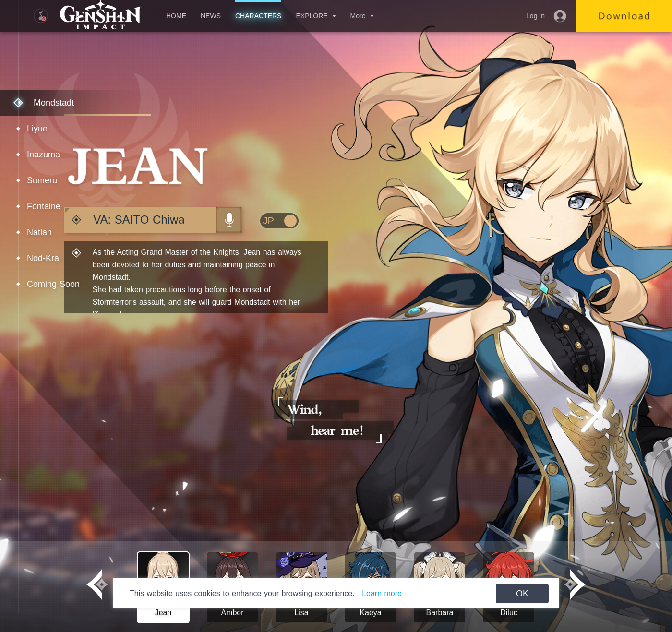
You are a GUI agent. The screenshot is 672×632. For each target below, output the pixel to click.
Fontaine (44, 206)
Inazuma (43, 155)
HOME (176, 16)
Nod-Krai (44, 258)
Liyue (37, 129)
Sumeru (42, 180)
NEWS (211, 16)
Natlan (39, 232)
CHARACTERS (258, 16)
